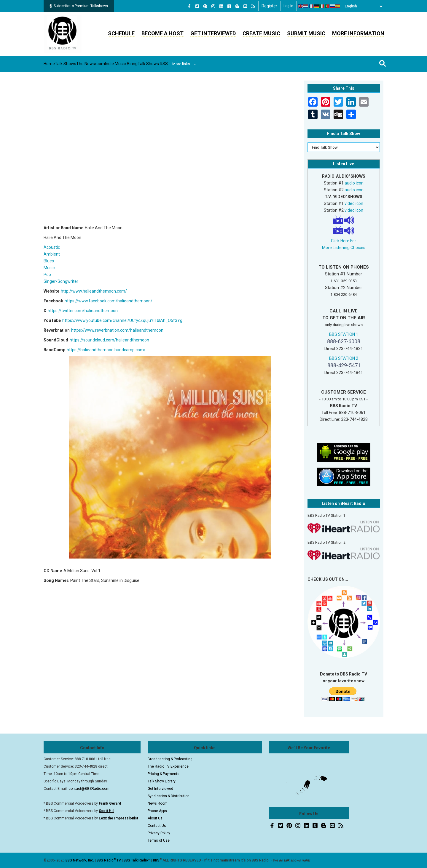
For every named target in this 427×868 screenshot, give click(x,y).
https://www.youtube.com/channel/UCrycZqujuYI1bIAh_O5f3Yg (122, 320)
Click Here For (344, 241)
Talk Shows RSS (200, 64)
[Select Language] (362, 6)
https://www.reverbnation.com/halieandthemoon (117, 330)
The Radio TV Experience (168, 766)
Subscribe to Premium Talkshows (79, 6)
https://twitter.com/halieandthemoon (83, 311)
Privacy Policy (159, 833)
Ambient (52, 254)
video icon (354, 203)
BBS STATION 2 (344, 358)
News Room (158, 803)
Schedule (121, 33)
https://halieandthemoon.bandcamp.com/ (106, 350)
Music (49, 268)
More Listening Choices (344, 248)
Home (55, 64)
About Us (155, 818)
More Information (358, 33)
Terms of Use (159, 840)
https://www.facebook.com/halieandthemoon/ (109, 301)
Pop (47, 275)
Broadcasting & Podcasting (170, 759)
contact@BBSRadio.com (89, 789)
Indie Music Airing (158, 64)
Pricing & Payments (164, 774)
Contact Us (157, 826)
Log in (288, 6)
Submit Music (306, 33)
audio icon (354, 183)
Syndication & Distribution (169, 796)
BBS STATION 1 (344, 334)
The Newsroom (116, 64)
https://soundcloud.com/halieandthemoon (109, 340)
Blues (49, 261)
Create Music (261, 33)
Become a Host (162, 33)
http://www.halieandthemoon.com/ (94, 291)
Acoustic (52, 247)
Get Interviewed (213, 33)
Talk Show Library (162, 781)
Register (269, 6)
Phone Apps (157, 811)
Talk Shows (80, 64)
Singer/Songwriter (61, 281)
